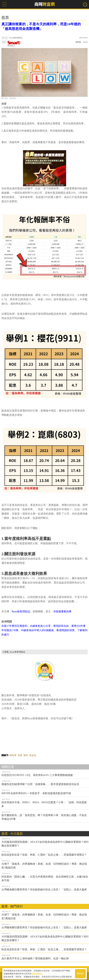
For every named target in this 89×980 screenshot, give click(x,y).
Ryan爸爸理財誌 (21, 611)
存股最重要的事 (62, 611)
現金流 (33, 755)
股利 (26, 755)
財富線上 (14, 44)
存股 (20, 755)
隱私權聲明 (37, 973)
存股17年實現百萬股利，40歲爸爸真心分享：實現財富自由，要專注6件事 (43, 626)
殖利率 (13, 755)
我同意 (80, 973)
